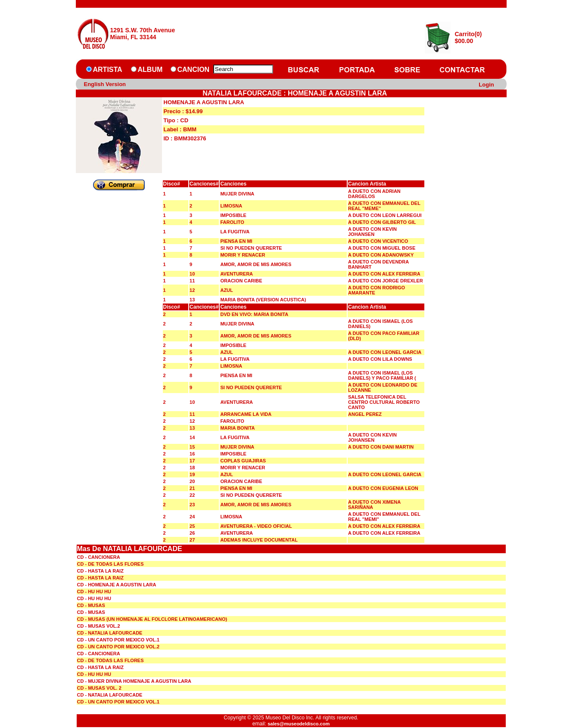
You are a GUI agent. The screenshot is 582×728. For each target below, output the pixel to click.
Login (486, 85)
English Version (105, 84)
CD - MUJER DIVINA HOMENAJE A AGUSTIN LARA (134, 681)
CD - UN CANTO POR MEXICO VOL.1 (118, 640)
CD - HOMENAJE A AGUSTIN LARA (117, 585)
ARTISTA (108, 70)
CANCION (194, 70)
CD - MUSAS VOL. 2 (99, 688)
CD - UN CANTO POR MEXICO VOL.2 (118, 647)
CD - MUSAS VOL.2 (99, 626)
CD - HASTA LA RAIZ (100, 571)
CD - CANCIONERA (99, 557)
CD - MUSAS (91, 605)
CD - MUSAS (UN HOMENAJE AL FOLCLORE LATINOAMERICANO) (152, 619)
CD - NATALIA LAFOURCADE (110, 633)
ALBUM (150, 70)
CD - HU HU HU (94, 592)
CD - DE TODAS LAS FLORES (110, 564)
